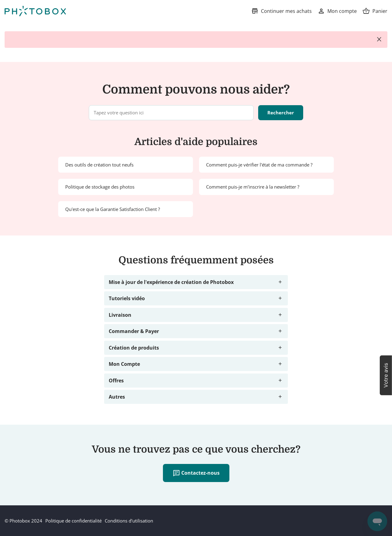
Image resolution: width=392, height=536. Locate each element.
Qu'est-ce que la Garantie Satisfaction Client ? (113, 209)
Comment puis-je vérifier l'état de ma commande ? (259, 165)
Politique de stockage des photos (100, 187)
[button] (386, 375)
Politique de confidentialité (73, 521)
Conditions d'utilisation (129, 521)
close (379, 40)
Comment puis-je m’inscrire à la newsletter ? (253, 187)
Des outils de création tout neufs (99, 165)
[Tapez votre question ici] (171, 113)
